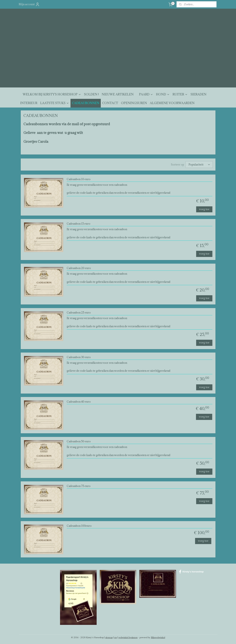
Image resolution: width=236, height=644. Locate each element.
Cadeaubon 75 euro (78, 486)
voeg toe (204, 209)
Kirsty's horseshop (191, 572)
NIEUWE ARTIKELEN (118, 94)
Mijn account (29, 4)
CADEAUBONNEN (86, 103)
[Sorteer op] (199, 165)
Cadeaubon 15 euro (78, 224)
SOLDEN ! (91, 94)
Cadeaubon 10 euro (78, 179)
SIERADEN (198, 94)
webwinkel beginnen (128, 637)
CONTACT (110, 103)
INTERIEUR (29, 103)
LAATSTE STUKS (55, 103)
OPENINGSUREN (134, 103)
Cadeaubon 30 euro (79, 357)
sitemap (109, 637)
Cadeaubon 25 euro (79, 313)
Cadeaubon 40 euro (79, 402)
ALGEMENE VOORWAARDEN (172, 103)
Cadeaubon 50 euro (79, 442)
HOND (163, 94)
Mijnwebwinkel (158, 637)
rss (116, 637)
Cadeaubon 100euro (79, 526)
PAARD (146, 94)
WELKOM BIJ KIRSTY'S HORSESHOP (52, 94)
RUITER (180, 94)
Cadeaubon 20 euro (79, 268)
